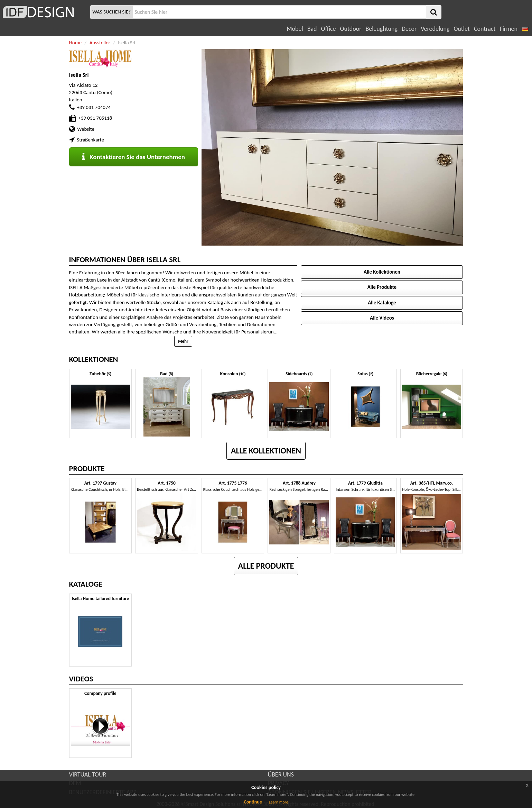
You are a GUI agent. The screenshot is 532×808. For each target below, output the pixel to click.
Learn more (279, 802)
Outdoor (351, 29)
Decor (409, 29)
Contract (485, 29)
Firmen (508, 29)
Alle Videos (382, 318)
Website (86, 129)
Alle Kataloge (382, 303)
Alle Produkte (382, 287)
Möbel (295, 29)
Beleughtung (381, 29)
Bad (312, 29)
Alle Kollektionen (382, 272)
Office (329, 29)
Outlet (461, 29)
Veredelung (435, 29)
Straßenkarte (90, 140)
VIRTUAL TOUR (88, 774)
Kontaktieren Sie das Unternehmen (133, 157)
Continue (253, 802)
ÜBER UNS (281, 774)
